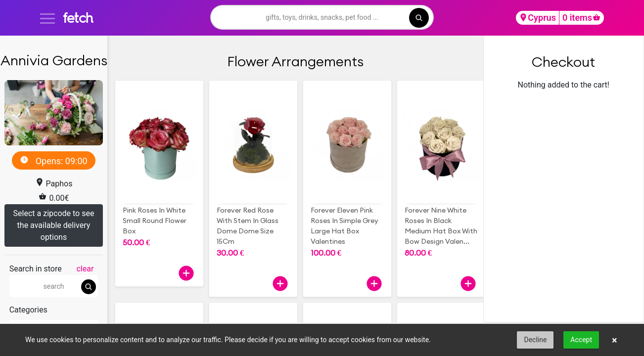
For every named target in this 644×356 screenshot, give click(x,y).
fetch (78, 18)
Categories (28, 310)
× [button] (615, 340)
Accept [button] (581, 340)
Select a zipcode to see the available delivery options (54, 225)
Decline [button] (535, 340)
